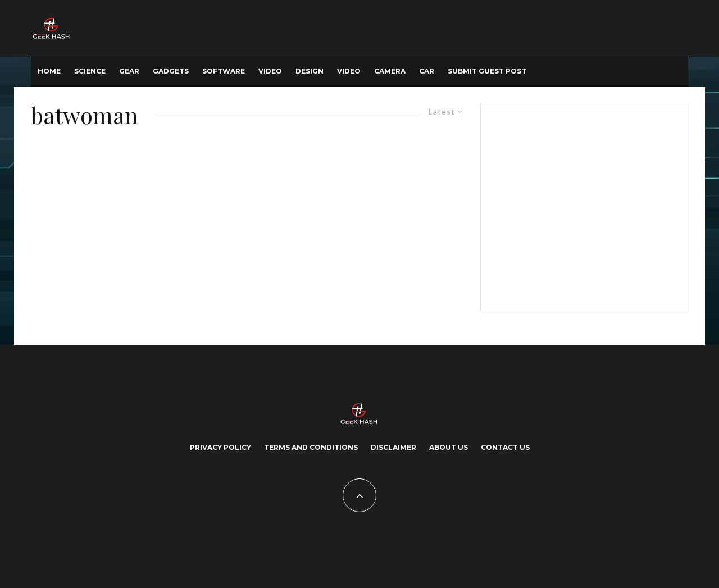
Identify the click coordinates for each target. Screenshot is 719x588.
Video (270, 71)
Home (49, 71)
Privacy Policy (220, 447)
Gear (129, 71)
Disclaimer (393, 447)
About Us (449, 447)
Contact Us (505, 447)
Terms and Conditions (311, 447)
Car (427, 71)
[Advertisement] (582, 206)
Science (90, 71)
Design (310, 71)
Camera (390, 71)
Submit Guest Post (487, 71)
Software (224, 71)
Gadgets (171, 71)
